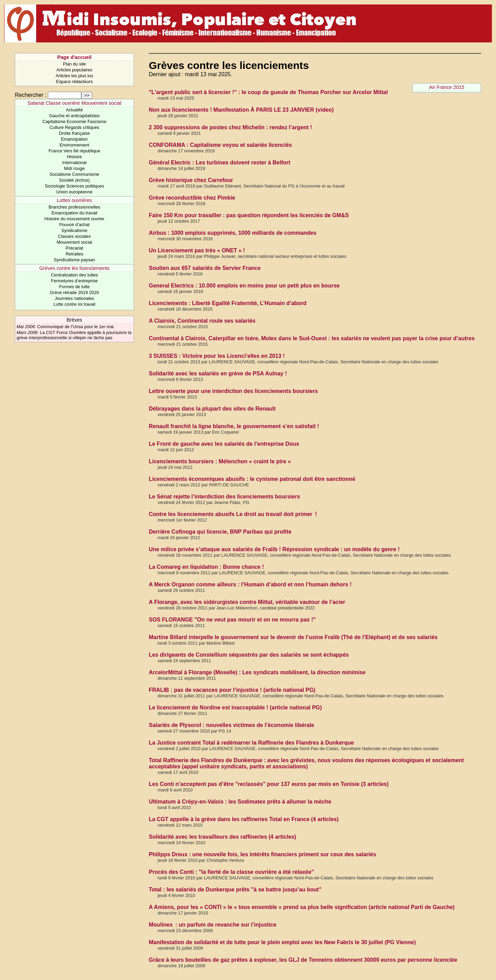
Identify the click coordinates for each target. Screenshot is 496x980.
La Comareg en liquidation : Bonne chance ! (206, 567)
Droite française (74, 133)
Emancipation (74, 139)
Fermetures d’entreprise (74, 281)
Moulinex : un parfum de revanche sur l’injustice (213, 925)
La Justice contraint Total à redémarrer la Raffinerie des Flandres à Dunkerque (251, 743)
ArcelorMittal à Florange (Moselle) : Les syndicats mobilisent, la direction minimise (257, 672)
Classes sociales (74, 236)
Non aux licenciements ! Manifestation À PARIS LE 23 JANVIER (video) (241, 110)
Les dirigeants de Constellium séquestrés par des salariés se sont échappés (249, 655)
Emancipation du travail (74, 213)
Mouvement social (74, 242)
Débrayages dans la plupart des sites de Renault (212, 409)
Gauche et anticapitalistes (75, 116)
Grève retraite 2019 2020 (74, 292)
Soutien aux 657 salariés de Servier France (205, 268)
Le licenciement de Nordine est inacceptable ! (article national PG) (235, 708)
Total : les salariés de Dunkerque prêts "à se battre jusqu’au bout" (235, 890)
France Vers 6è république (74, 151)
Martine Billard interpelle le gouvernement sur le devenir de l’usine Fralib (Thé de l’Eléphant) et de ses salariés (293, 637)
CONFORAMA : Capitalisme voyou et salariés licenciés (220, 145)
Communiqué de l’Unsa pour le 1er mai (75, 327)
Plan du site (75, 64)
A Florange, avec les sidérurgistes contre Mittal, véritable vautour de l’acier (247, 602)
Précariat (74, 248)
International (74, 163)
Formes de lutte (75, 287)
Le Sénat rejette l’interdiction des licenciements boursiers (224, 497)
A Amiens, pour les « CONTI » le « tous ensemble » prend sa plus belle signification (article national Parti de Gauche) (302, 907)
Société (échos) (75, 180)
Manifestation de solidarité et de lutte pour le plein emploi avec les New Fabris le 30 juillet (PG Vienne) (282, 942)
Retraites (74, 254)
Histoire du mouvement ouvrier (74, 219)
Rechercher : (31, 95)
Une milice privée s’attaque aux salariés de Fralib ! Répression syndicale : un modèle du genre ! (274, 549)
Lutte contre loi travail (74, 304)
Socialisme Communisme (74, 174)
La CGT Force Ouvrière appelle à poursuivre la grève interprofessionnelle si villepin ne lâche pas (74, 335)
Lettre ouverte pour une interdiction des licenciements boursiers (233, 391)
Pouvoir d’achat (74, 225)
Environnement (74, 145)
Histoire (74, 157)
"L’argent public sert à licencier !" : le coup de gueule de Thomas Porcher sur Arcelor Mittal (268, 92)
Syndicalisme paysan (74, 260)
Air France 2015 (447, 87)
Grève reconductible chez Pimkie (192, 198)
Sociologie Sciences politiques (74, 186)
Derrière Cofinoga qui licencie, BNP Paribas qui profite (220, 532)
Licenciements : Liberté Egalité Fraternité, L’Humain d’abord (228, 303)
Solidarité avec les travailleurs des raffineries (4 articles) (223, 837)
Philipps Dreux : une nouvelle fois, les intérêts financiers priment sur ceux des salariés (262, 854)
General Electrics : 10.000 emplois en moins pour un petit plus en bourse (244, 286)
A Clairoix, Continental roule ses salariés (202, 321)
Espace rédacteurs (75, 82)
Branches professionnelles (74, 207)
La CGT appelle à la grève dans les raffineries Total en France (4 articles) (244, 819)
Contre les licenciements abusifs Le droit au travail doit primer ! (233, 514)
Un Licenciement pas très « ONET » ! (197, 250)
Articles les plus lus (75, 76)
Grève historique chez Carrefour (191, 180)
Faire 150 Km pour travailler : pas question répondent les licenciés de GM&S (249, 215)
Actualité (74, 110)
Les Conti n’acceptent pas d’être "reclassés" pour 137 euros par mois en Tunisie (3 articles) (269, 784)
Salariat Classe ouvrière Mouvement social (75, 103)
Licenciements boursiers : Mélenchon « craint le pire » (220, 461)
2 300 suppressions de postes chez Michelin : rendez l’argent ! (230, 127)
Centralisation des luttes (75, 275)
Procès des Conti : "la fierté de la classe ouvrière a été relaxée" (231, 872)
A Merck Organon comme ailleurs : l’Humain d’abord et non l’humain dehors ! (250, 584)
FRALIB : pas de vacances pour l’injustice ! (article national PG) (232, 690)
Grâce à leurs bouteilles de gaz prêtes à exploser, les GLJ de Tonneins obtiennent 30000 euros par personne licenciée (303, 960)
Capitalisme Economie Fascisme (74, 122)
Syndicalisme (74, 230)
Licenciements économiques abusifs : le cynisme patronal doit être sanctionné (252, 479)
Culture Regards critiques (74, 127)
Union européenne (74, 192)
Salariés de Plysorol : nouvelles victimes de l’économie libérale (231, 725)
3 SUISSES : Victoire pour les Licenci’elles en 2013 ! (217, 356)
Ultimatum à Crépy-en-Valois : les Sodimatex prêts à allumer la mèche (240, 802)
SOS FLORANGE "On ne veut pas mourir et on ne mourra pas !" (232, 620)
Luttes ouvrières (74, 200)
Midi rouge (74, 168)
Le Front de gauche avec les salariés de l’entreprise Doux (224, 444)
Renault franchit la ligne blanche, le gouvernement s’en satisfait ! (234, 426)
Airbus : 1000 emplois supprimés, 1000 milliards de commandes (232, 233)
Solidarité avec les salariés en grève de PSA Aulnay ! (218, 373)
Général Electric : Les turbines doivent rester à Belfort (220, 163)
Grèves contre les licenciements (74, 268)
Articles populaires (75, 70)
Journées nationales (75, 298)
